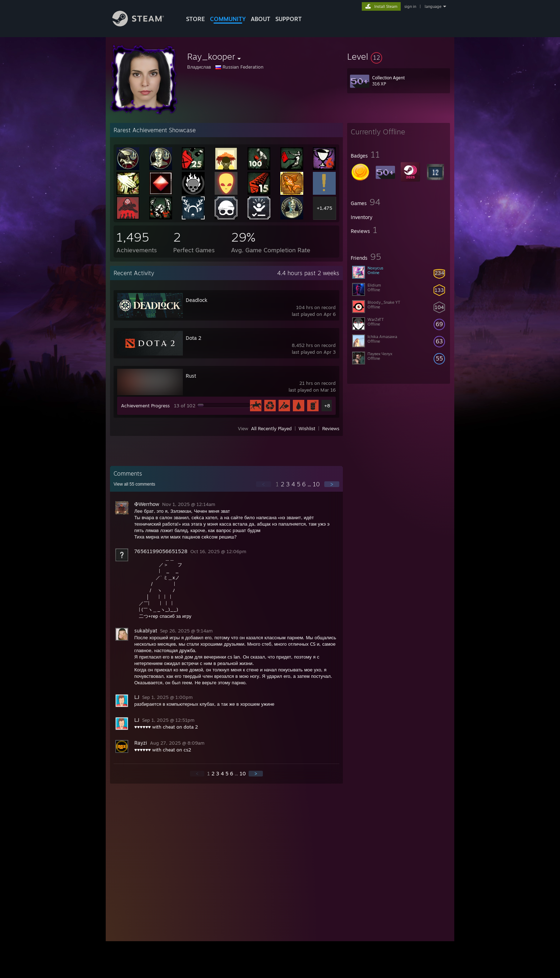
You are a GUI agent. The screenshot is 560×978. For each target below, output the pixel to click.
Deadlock (197, 300)
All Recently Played (271, 428)
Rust (191, 376)
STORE (196, 19)
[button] (399, 56)
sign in (410, 6)
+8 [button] (327, 406)
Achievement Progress (145, 406)
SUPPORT (289, 19)
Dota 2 (194, 338)
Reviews (331, 428)
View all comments (134, 484)
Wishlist (307, 428)
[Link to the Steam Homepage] (144, 24)
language (433, 6)
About (261, 19)
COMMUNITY (228, 19)
